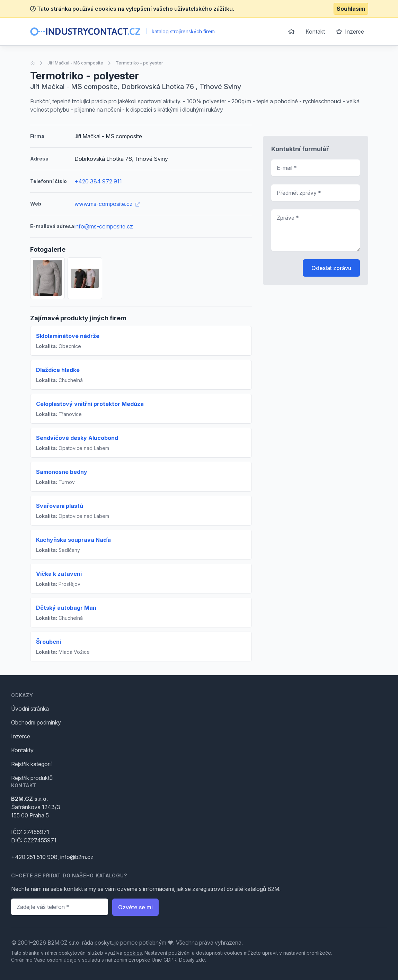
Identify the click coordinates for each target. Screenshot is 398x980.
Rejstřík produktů (32, 778)
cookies (133, 953)
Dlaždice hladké (58, 370)
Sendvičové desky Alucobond (77, 438)
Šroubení (48, 642)
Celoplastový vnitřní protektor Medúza (90, 404)
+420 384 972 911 (98, 181)
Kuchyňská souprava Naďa (73, 540)
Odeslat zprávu (331, 268)
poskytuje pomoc (116, 943)
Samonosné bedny (62, 472)
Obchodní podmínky (36, 722)
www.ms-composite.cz (107, 204)
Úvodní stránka (30, 709)
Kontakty (22, 750)
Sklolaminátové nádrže (68, 336)
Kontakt (315, 32)
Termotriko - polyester (139, 63)
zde (201, 960)
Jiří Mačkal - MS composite (75, 63)
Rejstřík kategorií (31, 764)
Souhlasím (351, 9)
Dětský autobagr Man (66, 608)
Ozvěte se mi (135, 907)
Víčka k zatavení (59, 574)
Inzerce (350, 32)
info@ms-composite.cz (104, 226)
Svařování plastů (60, 506)
